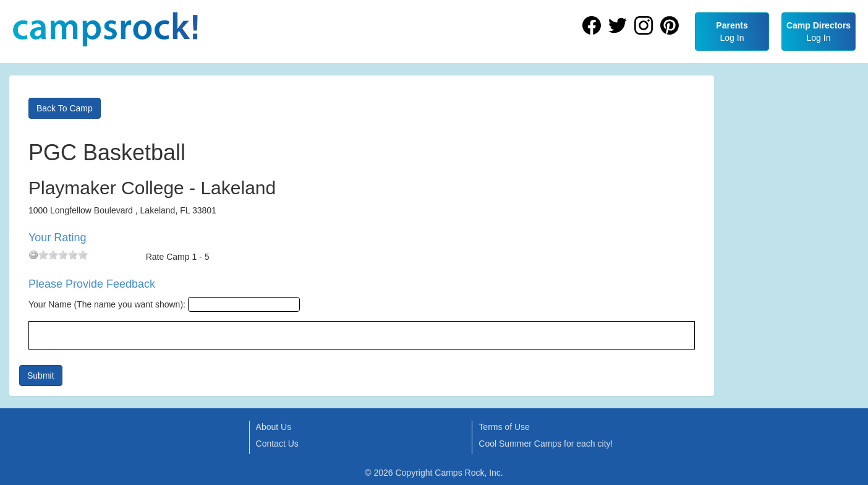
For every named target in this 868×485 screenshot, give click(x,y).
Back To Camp (65, 108)
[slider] (63, 255)
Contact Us (277, 444)
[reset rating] (33, 255)
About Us (274, 427)
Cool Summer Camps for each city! (546, 444)
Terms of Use (504, 427)
